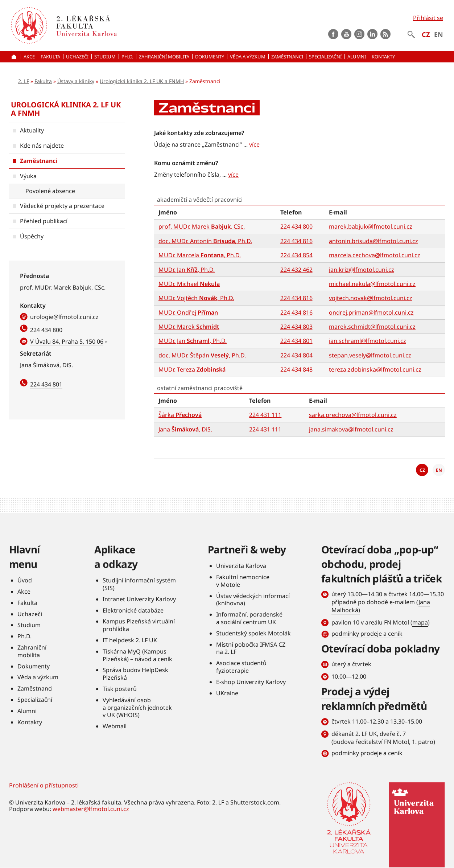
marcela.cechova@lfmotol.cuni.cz (375, 255)
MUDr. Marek (189, 327)
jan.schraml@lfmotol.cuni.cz (368, 341)
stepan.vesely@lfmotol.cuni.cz (370, 355)
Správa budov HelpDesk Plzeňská (135, 674)
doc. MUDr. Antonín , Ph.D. (205, 241)
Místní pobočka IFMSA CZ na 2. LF (251, 648)
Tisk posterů (120, 689)
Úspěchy (32, 236)
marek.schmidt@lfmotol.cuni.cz (372, 327)
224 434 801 (46, 384)
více (254, 144)
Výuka (28, 176)
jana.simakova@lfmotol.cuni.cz (351, 429)
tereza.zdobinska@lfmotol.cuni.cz (375, 369)
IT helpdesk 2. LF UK (130, 640)
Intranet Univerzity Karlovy (139, 599)
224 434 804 (296, 355)
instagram (359, 34)
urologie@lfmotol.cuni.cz (64, 317)
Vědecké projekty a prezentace (62, 206)
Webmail (115, 726)
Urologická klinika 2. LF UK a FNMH (142, 81)
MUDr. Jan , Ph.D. (187, 270)
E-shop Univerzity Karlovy (251, 682)
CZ (426, 34)
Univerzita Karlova (241, 566)
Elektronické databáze (133, 610)
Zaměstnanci (39, 161)
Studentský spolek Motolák (253, 633)
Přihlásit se (428, 18)
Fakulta (43, 81)
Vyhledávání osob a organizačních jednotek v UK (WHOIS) (137, 708)
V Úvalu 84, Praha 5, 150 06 (67, 341)
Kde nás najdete (42, 146)
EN (439, 34)
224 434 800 (46, 330)
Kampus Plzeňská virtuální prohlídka (139, 625)
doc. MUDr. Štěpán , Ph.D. (202, 355)
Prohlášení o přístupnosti (44, 785)
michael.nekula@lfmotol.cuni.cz (372, 284)
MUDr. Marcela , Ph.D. (200, 255)
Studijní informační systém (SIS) (139, 584)
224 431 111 (265, 415)
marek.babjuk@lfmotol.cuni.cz (371, 226)
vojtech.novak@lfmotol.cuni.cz (371, 298)
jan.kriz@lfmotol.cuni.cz (362, 270)
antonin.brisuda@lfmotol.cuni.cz (373, 241)
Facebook (333, 34)
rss (385, 34)
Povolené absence (50, 191)
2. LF (24, 81)
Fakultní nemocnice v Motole (243, 581)
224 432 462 (296, 270)
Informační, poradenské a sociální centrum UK (249, 618)
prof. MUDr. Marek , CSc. (202, 226)
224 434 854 (296, 255)
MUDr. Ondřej (188, 312)
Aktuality (32, 130)
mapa (420, 622)
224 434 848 (296, 369)
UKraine (227, 693)
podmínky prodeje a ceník (367, 634)
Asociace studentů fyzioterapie (241, 667)
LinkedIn (372, 34)
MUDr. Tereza (192, 369)
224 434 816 (296, 241)
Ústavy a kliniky (76, 81)
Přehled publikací (44, 221)
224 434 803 (296, 327)
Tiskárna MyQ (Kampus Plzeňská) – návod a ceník (137, 655)
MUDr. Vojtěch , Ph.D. (196, 298)
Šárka (180, 415)
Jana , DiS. (185, 429)
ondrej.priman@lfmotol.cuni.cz (371, 312)
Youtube (346, 34)
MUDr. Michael (189, 284)
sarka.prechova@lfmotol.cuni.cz (353, 415)
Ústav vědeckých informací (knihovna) (253, 600)
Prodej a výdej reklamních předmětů (374, 699)
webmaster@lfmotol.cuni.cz (91, 809)
